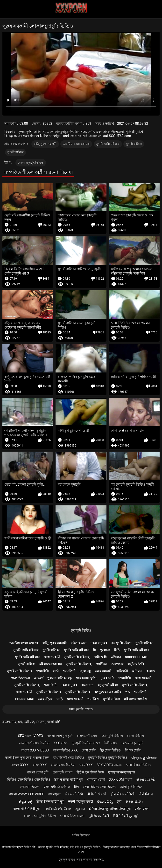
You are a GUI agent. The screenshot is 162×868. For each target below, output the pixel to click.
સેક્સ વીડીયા (134, 801)
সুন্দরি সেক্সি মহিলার (108, 144)
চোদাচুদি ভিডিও (112, 736)
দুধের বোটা (107, 678)
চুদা (119, 801)
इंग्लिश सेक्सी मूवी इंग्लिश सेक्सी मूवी (110, 809)
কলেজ (151, 671)
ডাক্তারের (117, 664)
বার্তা (56, 671)
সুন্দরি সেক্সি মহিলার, (77, 657)
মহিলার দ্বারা (79, 643)
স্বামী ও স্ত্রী (100, 657)
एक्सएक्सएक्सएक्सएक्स (121, 772)
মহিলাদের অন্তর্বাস (51, 664)
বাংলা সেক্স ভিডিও (63, 765)
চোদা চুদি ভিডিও (131, 787)
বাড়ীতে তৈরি (136, 664)
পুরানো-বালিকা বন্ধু (59, 678)
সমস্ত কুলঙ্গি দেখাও (81, 709)
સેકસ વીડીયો (74, 794)
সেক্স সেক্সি (89, 750)
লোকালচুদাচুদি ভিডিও (31, 163)
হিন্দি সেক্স (111, 743)
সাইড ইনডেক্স (81, 835)
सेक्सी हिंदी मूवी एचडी (80, 801)
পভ (128, 692)
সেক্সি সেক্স (141, 809)
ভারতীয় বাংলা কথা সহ (76, 144)
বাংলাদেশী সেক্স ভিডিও (34, 743)
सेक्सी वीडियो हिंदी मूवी (27, 809)
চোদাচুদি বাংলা (62, 772)
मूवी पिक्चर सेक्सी (99, 816)
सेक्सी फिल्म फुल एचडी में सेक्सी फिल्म (27, 758)
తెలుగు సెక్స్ (105, 801)
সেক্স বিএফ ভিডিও (138, 765)
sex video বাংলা (109, 765)
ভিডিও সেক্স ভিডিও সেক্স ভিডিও (29, 779)
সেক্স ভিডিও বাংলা (72, 816)
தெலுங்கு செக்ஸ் (144, 758)
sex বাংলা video (31, 736)
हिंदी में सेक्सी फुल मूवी (126, 816)
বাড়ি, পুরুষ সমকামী (45, 144)
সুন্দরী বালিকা (134, 144)
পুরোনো (105, 650)
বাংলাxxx (40, 765)
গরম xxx (86, 765)
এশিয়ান (116, 657)
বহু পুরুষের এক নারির (108, 692)
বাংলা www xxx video (27, 794)
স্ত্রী (94, 650)
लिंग (76, 787)
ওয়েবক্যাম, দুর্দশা (86, 678)
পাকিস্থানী (122, 671)
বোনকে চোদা (96, 779)
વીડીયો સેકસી (96, 794)
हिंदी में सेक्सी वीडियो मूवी (69, 779)
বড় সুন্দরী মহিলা (121, 643)
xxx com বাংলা (121, 779)
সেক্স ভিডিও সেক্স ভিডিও (99, 787)
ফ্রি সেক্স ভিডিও (110, 750)
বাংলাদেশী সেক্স (87, 736)
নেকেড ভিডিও (30, 787)
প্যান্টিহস (102, 664)
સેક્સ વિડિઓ (145, 779)
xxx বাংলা (61, 743)
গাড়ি (60, 699)
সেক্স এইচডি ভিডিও (57, 787)
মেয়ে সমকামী (52, 657)
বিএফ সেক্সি (133, 750)
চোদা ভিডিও (135, 736)
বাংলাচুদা (54, 794)
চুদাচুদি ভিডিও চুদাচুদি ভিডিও (108, 758)
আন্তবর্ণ (39, 678)
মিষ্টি (117, 650)
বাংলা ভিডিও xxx (65, 750)
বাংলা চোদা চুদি (38, 772)
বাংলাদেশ (87, 685)
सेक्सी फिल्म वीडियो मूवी (50, 801)
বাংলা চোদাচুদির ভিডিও (40, 816)
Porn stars (25, 699)
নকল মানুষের (99, 643)
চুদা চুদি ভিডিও (81, 630)
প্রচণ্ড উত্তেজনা (20, 678)
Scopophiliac (136, 657)
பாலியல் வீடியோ (57, 809)
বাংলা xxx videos (35, 750)
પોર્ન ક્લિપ (146, 794)
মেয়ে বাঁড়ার (45, 699)
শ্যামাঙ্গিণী (42, 671)
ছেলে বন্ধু (85, 671)
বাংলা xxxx (20, 765)
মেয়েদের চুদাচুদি (132, 743)
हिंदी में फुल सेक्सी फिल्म (90, 772)
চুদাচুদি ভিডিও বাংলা (86, 743)
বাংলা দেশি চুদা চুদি (60, 736)
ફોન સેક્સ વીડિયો (123, 794)
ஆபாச (80, 809)
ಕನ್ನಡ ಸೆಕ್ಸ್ (26, 801)
